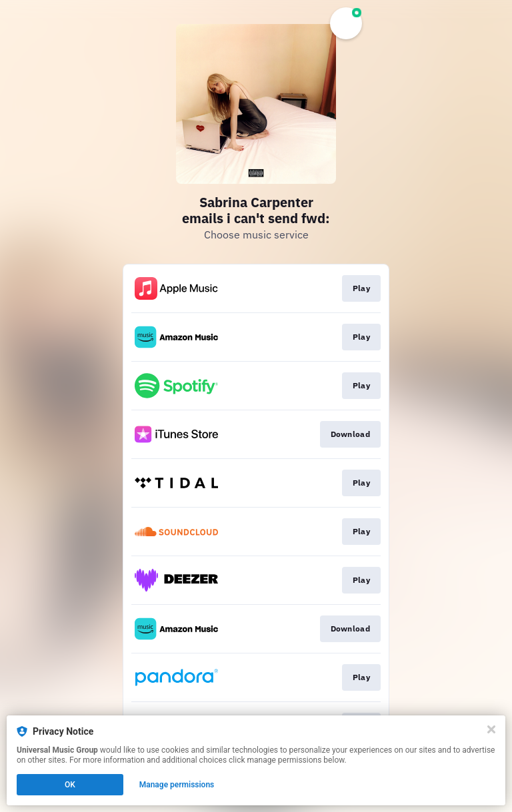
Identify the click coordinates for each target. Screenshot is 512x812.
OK (70, 785)
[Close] (491, 729)
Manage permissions (177, 785)
